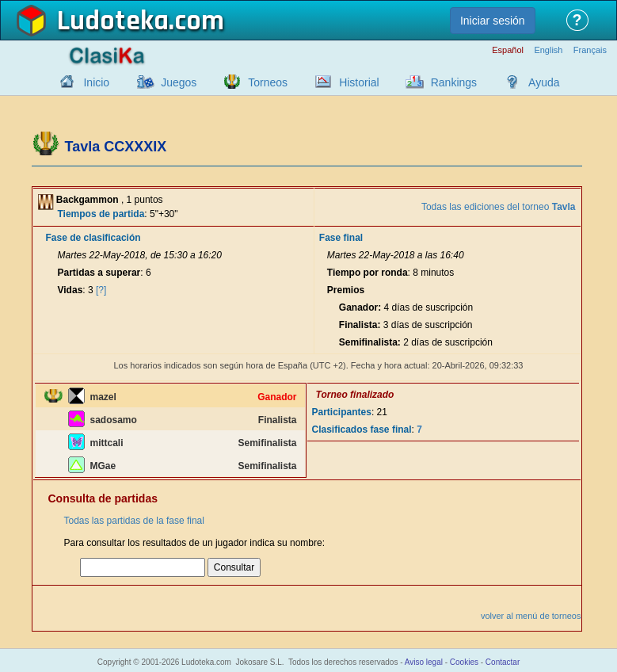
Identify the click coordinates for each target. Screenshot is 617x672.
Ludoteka (113, 21)
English (548, 50)
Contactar (503, 662)
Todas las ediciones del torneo (499, 207)
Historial (359, 82)
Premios (346, 290)
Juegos (179, 82)
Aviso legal (424, 662)
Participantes (342, 412)
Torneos (268, 82)
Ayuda (544, 82)
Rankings (454, 82)
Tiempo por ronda (368, 273)
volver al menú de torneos (531, 616)
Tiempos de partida (101, 214)
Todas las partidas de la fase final (134, 521)
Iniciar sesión (493, 21)
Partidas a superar (99, 273)
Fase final (341, 238)
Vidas (70, 290)
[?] (101, 290)
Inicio (96, 82)
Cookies (464, 662)
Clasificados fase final (362, 430)
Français (590, 50)
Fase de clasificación (93, 238)
